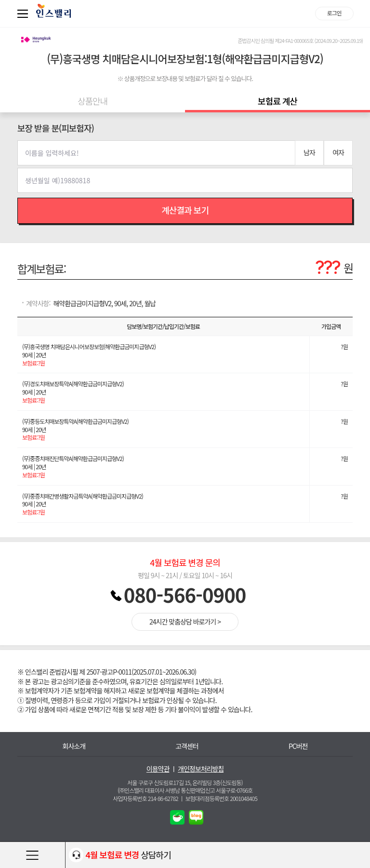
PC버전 (298, 746)
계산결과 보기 (185, 210)
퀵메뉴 (25, 14)
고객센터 (187, 746)
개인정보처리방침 (201, 769)
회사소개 (74, 746)
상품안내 (92, 101)
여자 (338, 152)
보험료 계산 (277, 101)
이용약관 (158, 769)
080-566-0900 (185, 595)
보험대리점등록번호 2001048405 (221, 798)
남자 (309, 152)
